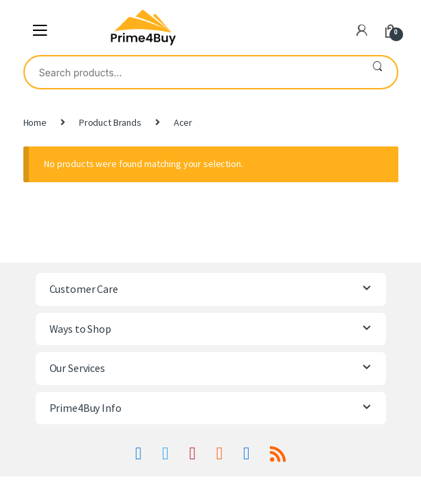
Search (377, 72)
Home (35, 122)
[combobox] (191, 72)
